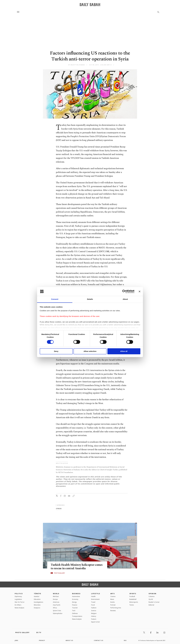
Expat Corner (96, 622)
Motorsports (134, 602)
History (94, 616)
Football (132, 596)
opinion (59, 508)
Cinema (113, 596)
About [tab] (125, 299)
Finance (75, 605)
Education (37, 599)
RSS (125, 640)
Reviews (113, 611)
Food (93, 605)
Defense (75, 613)
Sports (133, 594)
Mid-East (56, 596)
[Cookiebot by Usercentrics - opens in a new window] (124, 291)
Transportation (77, 616)
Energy (74, 602)
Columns (152, 596)
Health (93, 596)
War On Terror (20, 602)
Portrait (113, 605)
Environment (95, 599)
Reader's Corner (154, 602)
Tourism (75, 608)
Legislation (18, 599)
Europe (55, 599)
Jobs (16, 640)
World (56, 594)
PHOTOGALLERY (60, 573)
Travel (93, 602)
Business (76, 594)
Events (112, 602)
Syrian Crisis (57, 611)
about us (69, 640)
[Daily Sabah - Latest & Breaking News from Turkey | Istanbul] (90, 5)
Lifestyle (96, 594)
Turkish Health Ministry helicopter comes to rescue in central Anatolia (73, 567)
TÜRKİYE (38, 594)
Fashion (94, 608)
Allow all (124, 351)
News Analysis (19, 608)
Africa (55, 608)
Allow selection (90, 351)
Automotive (76, 596)
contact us (99, 640)
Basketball (133, 599)
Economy (75, 599)
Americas (56, 602)
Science (94, 611)
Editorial (151, 605)
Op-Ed (151, 599)
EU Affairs (18, 605)
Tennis (132, 605)
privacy (42, 640)
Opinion (152, 594)
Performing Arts (116, 608)
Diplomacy (18, 596)
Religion (94, 613)
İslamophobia (58, 613)
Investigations (38, 602)
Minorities (37, 605)
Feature (94, 619)
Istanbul (37, 596)
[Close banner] (140, 291)
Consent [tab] (55, 299)
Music (112, 599)
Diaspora (37, 608)
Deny (56, 351)
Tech (74, 611)
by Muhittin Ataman (77, 65)
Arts (113, 594)
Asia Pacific (57, 605)
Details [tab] (90, 299)
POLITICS (19, 594)
